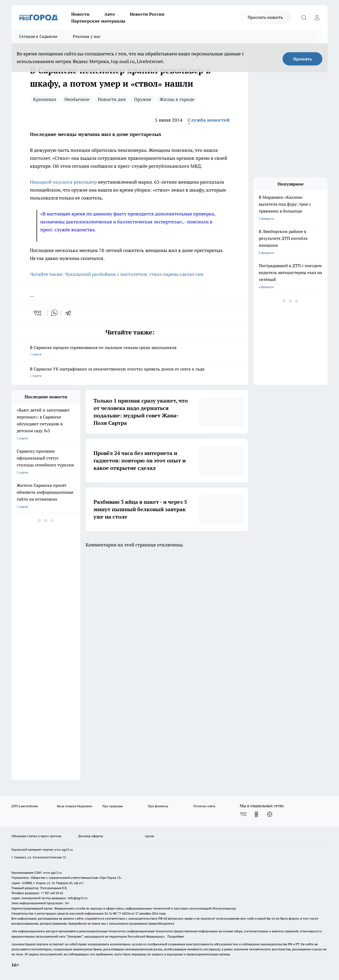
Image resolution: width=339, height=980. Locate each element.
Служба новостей (209, 120)
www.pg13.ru (64, 849)
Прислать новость (265, 17)
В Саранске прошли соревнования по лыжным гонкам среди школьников (130, 351)
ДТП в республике (25, 806)
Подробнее (176, 936)
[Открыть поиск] (304, 17)
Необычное (77, 99)
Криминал (45, 99)
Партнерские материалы (98, 21)
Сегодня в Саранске (38, 36)
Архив (149, 836)
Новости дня (112, 99)
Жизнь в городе (177, 99)
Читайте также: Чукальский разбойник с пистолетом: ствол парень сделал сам (117, 274)
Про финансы (158, 806)
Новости (80, 14)
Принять (303, 59)
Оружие (143, 99)
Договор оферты (91, 836)
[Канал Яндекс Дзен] (270, 814)
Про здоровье (113, 806)
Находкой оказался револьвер (63, 182)
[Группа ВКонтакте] (243, 814)
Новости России (147, 14)
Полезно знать (204, 806)
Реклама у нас (87, 36)
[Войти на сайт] (317, 17)
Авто (110, 14)
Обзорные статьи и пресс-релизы (36, 836)
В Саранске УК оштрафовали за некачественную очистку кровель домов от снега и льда (130, 373)
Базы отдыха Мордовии (75, 806)
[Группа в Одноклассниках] (256, 814)
